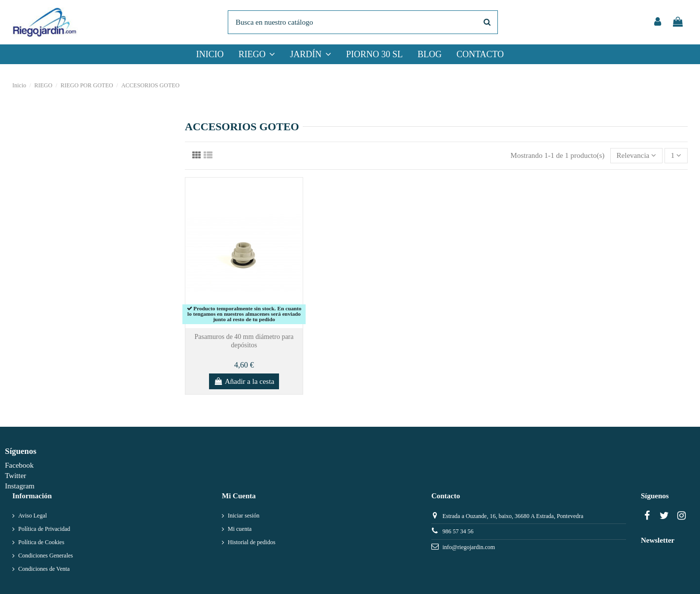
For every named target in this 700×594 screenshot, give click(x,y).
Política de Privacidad (44, 529)
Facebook (19, 465)
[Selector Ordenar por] (636, 156)
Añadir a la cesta (244, 381)
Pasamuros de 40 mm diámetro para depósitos (244, 341)
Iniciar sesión (244, 516)
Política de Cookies (41, 542)
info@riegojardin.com (469, 547)
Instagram (20, 486)
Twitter (16, 476)
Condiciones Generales (46, 556)
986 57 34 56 (458, 531)
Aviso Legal (33, 516)
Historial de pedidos (252, 542)
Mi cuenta (240, 529)
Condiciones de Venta (44, 569)
